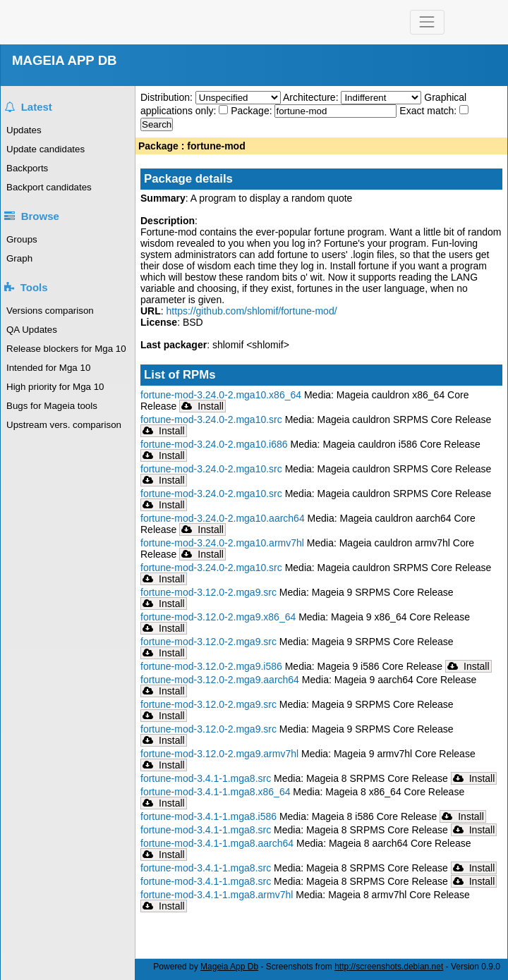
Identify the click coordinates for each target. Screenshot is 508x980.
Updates (24, 130)
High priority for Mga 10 (55, 387)
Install (202, 406)
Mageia (110, 22)
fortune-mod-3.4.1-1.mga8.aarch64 (217, 843)
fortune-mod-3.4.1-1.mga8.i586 (208, 816)
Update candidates (46, 149)
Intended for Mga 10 (48, 368)
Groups (22, 239)
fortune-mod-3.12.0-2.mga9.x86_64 (218, 617)
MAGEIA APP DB (65, 60)
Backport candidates (49, 187)
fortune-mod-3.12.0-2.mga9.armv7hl (219, 754)
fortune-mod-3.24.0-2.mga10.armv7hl (222, 543)
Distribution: (168, 97)
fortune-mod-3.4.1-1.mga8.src (206, 778)
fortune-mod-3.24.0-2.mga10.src (211, 419)
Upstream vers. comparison (64, 425)
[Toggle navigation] (427, 22)
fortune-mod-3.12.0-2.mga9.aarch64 (220, 680)
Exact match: (429, 111)
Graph (19, 258)
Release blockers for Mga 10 (66, 349)
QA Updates (32, 330)
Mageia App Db (229, 967)
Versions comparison (50, 311)
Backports (27, 168)
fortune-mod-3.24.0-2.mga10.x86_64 (221, 395)
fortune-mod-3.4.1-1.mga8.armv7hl (217, 895)
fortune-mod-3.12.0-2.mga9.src (208, 592)
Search (157, 124)
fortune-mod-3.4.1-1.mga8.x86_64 (215, 792)
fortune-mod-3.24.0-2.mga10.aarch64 (223, 518)
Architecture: (312, 97)
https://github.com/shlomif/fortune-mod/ (252, 311)
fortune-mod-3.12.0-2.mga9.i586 (211, 666)
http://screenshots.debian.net (389, 967)
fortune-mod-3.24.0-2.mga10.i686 (214, 444)
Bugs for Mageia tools (52, 406)
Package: (253, 111)
